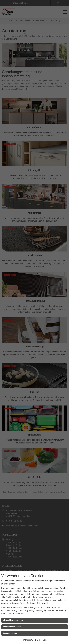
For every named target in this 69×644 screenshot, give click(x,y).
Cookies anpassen (10, 633)
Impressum (28, 640)
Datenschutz (41, 640)
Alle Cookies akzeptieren (13, 620)
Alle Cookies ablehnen (12, 627)
